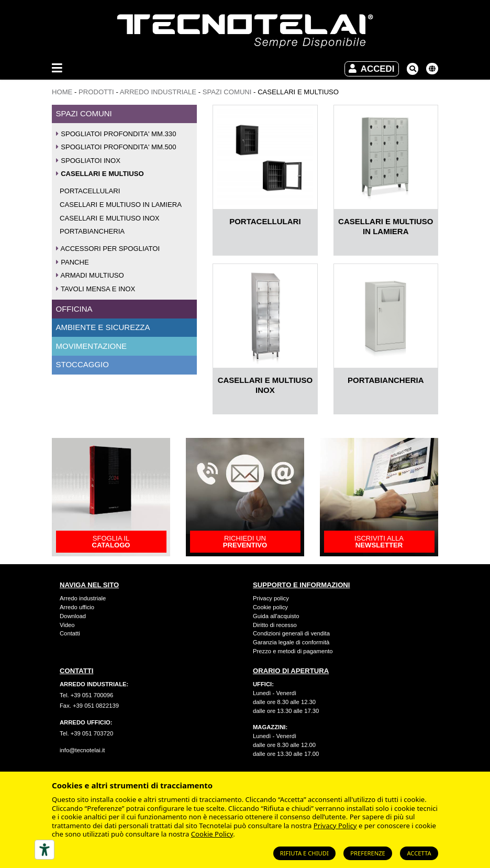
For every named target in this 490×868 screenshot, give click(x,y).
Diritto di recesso (275, 625)
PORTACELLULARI (90, 191)
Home (62, 92)
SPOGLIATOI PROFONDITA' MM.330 (116, 134)
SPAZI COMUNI (227, 92)
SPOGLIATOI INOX (88, 161)
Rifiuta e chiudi (304, 853)
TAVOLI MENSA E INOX (96, 289)
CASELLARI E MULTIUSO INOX (110, 218)
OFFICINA (74, 309)
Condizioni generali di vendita (291, 633)
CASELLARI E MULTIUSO (100, 174)
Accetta (419, 853)
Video (67, 625)
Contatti (70, 633)
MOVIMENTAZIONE (92, 346)
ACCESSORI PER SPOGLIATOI (108, 249)
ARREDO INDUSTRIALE (158, 92)
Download (73, 616)
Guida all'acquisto (276, 616)
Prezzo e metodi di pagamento (293, 651)
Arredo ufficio (77, 607)
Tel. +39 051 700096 (86, 695)
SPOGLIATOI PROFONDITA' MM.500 (116, 147)
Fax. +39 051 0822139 (89, 706)
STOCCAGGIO (82, 364)
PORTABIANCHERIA (92, 231)
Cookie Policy (212, 834)
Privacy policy (271, 598)
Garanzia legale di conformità (291, 642)
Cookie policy (270, 607)
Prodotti (96, 92)
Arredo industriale (83, 598)
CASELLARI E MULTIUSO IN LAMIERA (121, 205)
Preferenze (368, 853)
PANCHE (73, 262)
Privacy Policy (335, 826)
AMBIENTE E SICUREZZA (103, 327)
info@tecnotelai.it (82, 750)
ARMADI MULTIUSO (90, 275)
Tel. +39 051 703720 (86, 733)
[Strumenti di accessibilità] (44, 850)
